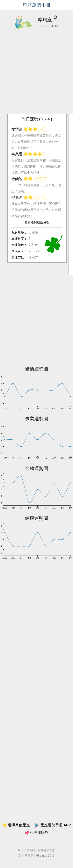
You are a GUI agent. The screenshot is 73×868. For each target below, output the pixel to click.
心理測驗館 (37, 832)
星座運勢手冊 (37, 5)
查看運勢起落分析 (36, 235)
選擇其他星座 (16, 825)
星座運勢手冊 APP (53, 825)
